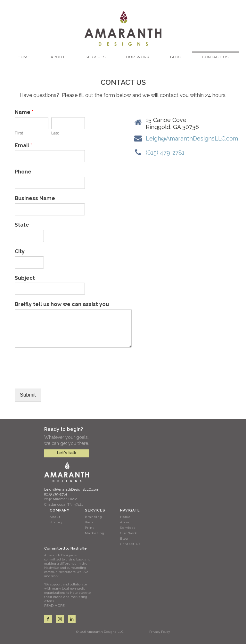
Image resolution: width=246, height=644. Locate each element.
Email (23, 145)
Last (55, 133)
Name (24, 112)
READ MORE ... (56, 606)
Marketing (95, 533)
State (22, 225)
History (56, 522)
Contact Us (215, 57)
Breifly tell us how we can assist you (62, 304)
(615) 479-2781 (165, 153)
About (58, 57)
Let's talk (67, 453)
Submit (28, 395)
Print (90, 528)
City (20, 251)
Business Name (35, 198)
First (19, 133)
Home (24, 57)
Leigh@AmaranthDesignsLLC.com (192, 138)
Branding (94, 517)
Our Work (138, 57)
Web (89, 522)
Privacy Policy (160, 632)
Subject (25, 278)
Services (96, 57)
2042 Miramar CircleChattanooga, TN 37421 (64, 502)
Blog (176, 57)
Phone (23, 172)
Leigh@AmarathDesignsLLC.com (72, 490)
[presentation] (63, 378)
